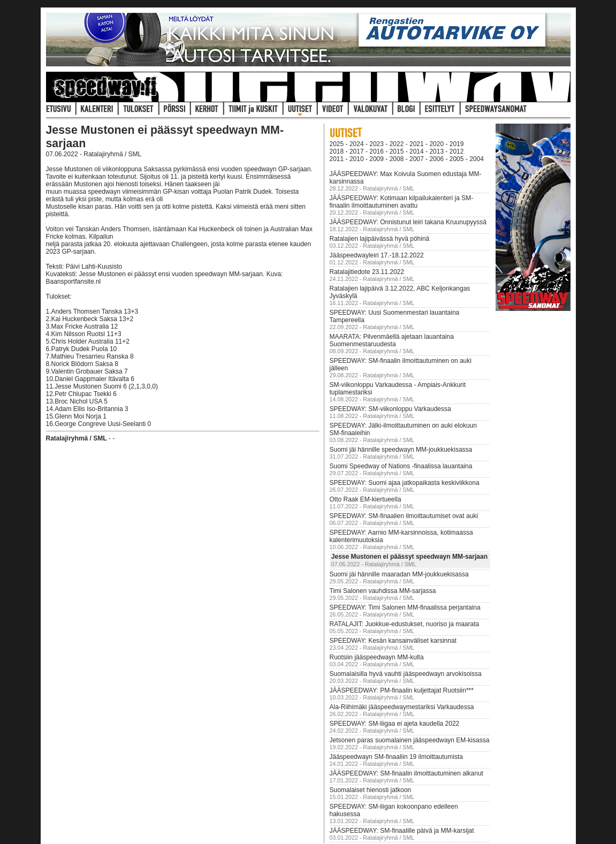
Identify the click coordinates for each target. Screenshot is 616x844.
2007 (417, 159)
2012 (457, 151)
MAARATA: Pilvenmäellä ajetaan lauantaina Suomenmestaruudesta (392, 340)
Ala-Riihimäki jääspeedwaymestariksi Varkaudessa (402, 707)
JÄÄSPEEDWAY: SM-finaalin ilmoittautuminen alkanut (406, 773)
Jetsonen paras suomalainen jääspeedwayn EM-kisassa (410, 740)
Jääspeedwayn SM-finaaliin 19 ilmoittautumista (396, 757)
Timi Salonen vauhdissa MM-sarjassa (383, 591)
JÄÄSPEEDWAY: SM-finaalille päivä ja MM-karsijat (402, 831)
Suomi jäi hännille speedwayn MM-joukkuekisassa (401, 450)
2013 (436, 151)
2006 (436, 159)
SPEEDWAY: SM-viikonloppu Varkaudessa (390, 409)
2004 (477, 159)
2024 (357, 144)
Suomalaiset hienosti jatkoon (371, 790)
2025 (337, 144)
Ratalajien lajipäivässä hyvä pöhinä (380, 239)
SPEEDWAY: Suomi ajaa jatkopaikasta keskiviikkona (405, 483)
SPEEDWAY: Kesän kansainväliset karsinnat (393, 641)
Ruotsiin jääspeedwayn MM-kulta (377, 657)
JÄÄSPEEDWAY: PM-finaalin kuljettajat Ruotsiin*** (402, 690)
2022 (397, 144)
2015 (397, 151)
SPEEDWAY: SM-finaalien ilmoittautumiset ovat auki (404, 516)
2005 (457, 159)
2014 (417, 151)
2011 (337, 159)
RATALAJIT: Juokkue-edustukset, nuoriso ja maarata (405, 624)
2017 (357, 151)
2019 (457, 144)
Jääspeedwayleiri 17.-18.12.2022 (377, 255)
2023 (377, 144)
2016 (377, 151)
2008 (397, 159)
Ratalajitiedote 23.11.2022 (367, 272)
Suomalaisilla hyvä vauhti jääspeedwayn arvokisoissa (406, 674)
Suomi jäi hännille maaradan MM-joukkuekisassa (399, 574)
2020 (436, 144)
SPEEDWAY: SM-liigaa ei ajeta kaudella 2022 (395, 724)
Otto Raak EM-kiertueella (366, 499)
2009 (377, 159)
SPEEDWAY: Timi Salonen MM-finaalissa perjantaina (405, 607)
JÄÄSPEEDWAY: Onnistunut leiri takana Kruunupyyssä (408, 222)
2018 (337, 151)
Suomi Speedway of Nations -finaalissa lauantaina (401, 466)
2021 (417, 144)
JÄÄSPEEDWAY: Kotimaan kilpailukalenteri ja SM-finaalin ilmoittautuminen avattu (402, 202)
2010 (357, 159)
